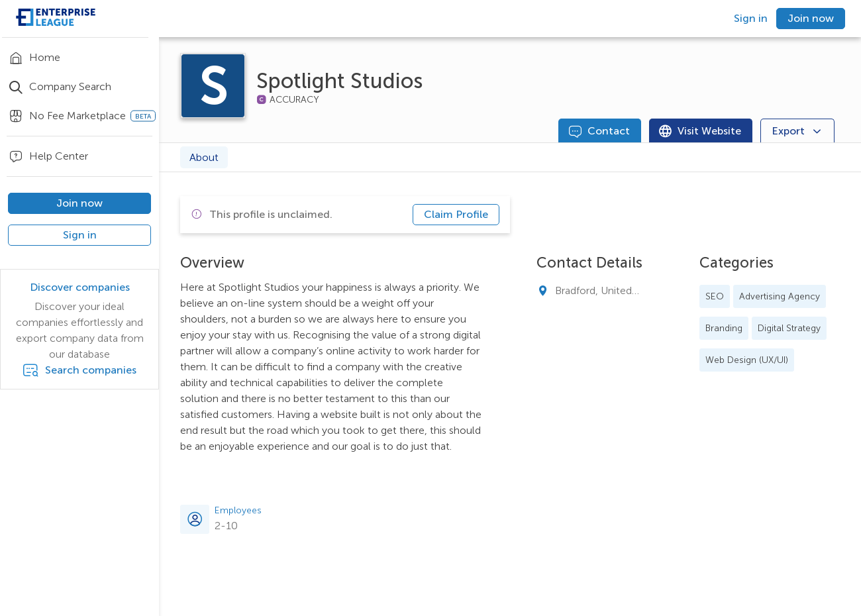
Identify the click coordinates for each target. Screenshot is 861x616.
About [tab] (204, 157)
